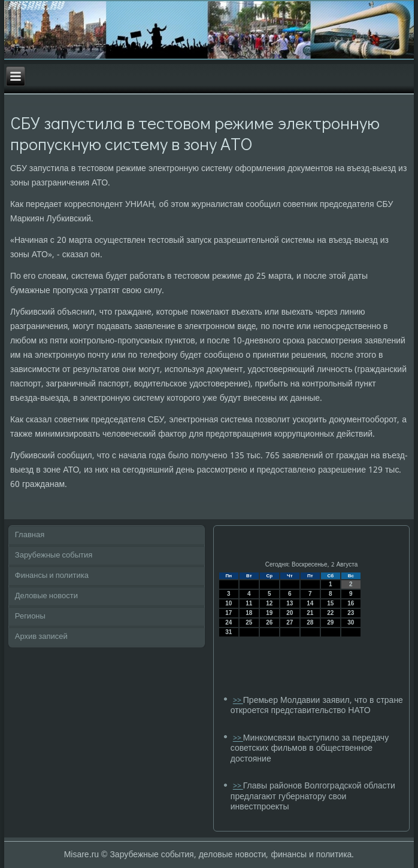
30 (351, 622)
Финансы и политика (52, 576)
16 (351, 603)
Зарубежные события (54, 555)
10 (228, 603)
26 (269, 622)
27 (290, 622)
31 (228, 632)
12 (269, 603)
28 (310, 622)
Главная (30, 535)
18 (249, 613)
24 (228, 622)
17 (228, 613)
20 (290, 613)
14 (310, 603)
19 (269, 613)
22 (330, 613)
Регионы (30, 616)
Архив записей (41, 637)
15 (330, 603)
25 (249, 622)
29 (330, 622)
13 (290, 603)
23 (351, 613)
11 (249, 603)
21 (310, 613)
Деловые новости (46, 596)
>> (238, 701)
